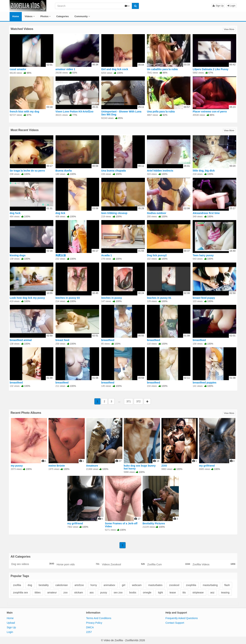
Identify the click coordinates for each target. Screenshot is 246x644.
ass (92, 592)
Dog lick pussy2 (157, 255)
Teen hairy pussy (203, 255)
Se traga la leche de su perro (27, 171)
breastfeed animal (21, 340)
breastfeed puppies (204, 383)
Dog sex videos (33, 564)
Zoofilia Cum (169, 564)
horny (94, 585)
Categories (62, 16)
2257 (89, 632)
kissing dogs (18, 255)
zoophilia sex (21, 592)
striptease (198, 592)
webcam (137, 585)
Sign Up (218, 6)
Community (82, 16)
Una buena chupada (114, 171)
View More (229, 29)
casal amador (18, 69)
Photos (46, 16)
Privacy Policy (94, 623)
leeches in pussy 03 (68, 298)
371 (129, 401)
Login (232, 6)
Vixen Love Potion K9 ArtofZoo (74, 112)
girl (124, 585)
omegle (147, 592)
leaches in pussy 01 (159, 298)
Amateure (92, 466)
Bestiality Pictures (154, 523)
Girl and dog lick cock (115, 69)
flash (227, 585)
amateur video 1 (65, 69)
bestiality (44, 585)
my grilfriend (207, 466)
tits (184, 592)
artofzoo (79, 585)
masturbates (155, 585)
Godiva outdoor (156, 213)
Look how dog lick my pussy (27, 298)
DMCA (90, 627)
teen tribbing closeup (114, 213)
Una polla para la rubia (161, 112)
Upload (11, 623)
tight (160, 592)
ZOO (164, 466)
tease (173, 592)
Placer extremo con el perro (210, 112)
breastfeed (108, 340)
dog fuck (15, 213)
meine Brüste (57, 466)
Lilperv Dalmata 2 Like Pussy (210, 69)
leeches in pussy (112, 298)
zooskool (174, 585)
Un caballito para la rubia (162, 69)
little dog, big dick (204, 171)
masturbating (210, 585)
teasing (225, 592)
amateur (52, 592)
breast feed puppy (204, 298)
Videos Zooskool (123, 564)
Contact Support (175, 623)
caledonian (62, 585)
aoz (213, 592)
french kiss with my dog (24, 112)
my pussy (17, 466)
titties (38, 592)
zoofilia (17, 585)
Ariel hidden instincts (160, 171)
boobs (133, 592)
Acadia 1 (107, 255)
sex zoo (118, 592)
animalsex (109, 585)
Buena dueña (64, 171)
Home (16, 16)
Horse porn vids (78, 564)
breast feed (62, 340)
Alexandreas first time (206, 213)
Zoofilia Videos (214, 564)
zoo (65, 592)
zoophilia (191, 585)
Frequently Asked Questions (182, 618)
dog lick (60, 213)
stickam (79, 592)
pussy (104, 592)
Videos (30, 16)
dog (30, 585)
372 (138, 401)
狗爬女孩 (61, 255)
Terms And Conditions (99, 618)
